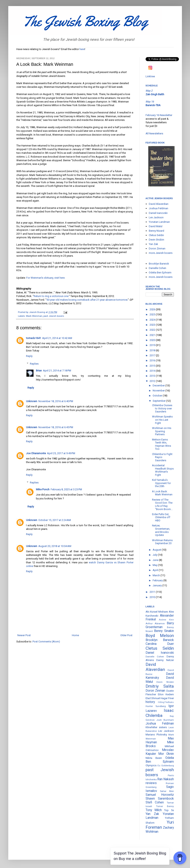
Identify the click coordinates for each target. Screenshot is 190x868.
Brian (39, 371)
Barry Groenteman (160, 625)
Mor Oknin (166, 754)
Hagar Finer (167, 698)
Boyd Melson (160, 636)
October (158, 396)
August (157, 550)
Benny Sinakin (164, 631)
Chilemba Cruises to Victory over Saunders (162, 408)
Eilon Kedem (166, 694)
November (159, 391)
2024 (153, 320)
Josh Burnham (165, 720)
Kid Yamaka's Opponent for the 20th (161, 483)
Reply (29, 356)
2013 (153, 376)
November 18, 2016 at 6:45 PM (56, 427)
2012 (153, 381)
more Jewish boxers (161, 253)
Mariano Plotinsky (156, 735)
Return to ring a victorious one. (51, 296)
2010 (153, 597)
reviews (151, 783)
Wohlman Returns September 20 (162, 542)
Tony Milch (154, 810)
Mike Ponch (43, 489)
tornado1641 (34, 338)
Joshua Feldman (159, 208)
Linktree (150, 76)
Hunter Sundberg (156, 706)
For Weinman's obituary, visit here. (46, 278)
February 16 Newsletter (159, 115)
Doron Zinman (157, 248)
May (155, 565)
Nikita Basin (154, 758)
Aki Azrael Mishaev (157, 612)
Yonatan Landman (159, 222)
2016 (153, 360)
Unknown (32, 401)
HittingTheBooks (166, 702)
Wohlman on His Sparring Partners (162, 431)
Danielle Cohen (157, 268)
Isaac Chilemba (160, 713)
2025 (153, 314)
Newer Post (24, 635)
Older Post (126, 635)
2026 (153, 309)
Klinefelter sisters (156, 727)
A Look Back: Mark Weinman (162, 493)
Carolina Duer (160, 644)
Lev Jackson (156, 217)
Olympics (151, 765)
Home (75, 635)
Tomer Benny (165, 806)
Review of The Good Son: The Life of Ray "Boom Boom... (162, 504)
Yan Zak (153, 244)
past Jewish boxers (54, 316)
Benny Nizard (156, 231)
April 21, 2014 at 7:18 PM (57, 371)
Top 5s (169, 810)
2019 (153, 345)
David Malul (156, 226)
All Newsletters (154, 133)
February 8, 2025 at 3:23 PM (66, 489)
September (159, 401)
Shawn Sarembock (160, 799)
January (157, 585)
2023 (153, 325)
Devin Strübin (156, 240)
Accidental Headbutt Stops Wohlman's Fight (163, 470)
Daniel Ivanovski (158, 213)
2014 (153, 371)
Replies (34, 364)
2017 (153, 355)
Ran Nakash (166, 779)
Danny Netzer (165, 660)
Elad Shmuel (153, 698)
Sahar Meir (167, 791)
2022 (153, 330)
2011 (153, 592)
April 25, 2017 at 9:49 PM (61, 453)
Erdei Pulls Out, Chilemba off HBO (161, 517)
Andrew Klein (166, 620)
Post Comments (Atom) (46, 642)
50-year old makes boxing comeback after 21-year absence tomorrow (87, 300)
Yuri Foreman (160, 825)
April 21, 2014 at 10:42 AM (57, 338)
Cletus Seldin (156, 235)
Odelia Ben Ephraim (160, 272)
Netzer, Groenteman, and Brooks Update (161, 530)
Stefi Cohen (155, 802)
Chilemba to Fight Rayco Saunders (162, 457)
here (82, 49)
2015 (153, 366)
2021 (153, 335)
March (157, 575)
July (155, 555)
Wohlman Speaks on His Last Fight (162, 420)
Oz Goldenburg (166, 766)
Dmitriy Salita (160, 686)
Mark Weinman (34, 316)
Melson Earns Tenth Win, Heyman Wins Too (162, 444)
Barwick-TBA (153, 105)
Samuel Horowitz (160, 795)
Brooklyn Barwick (159, 264)
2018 (153, 350)
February (158, 580)
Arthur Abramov (155, 623)
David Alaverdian (159, 204)
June (156, 560)
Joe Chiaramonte (36, 453)
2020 (153, 340)
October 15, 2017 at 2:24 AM (55, 520)
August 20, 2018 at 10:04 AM (55, 546)
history (150, 702)
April (156, 570)
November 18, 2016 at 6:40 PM (56, 401)
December (159, 385)
